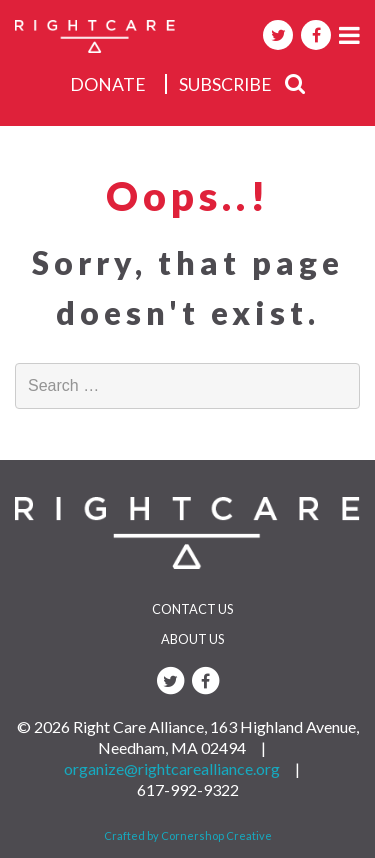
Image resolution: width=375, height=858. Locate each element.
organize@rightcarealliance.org (172, 768)
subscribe (225, 84)
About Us (192, 639)
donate (108, 84)
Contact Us (192, 609)
